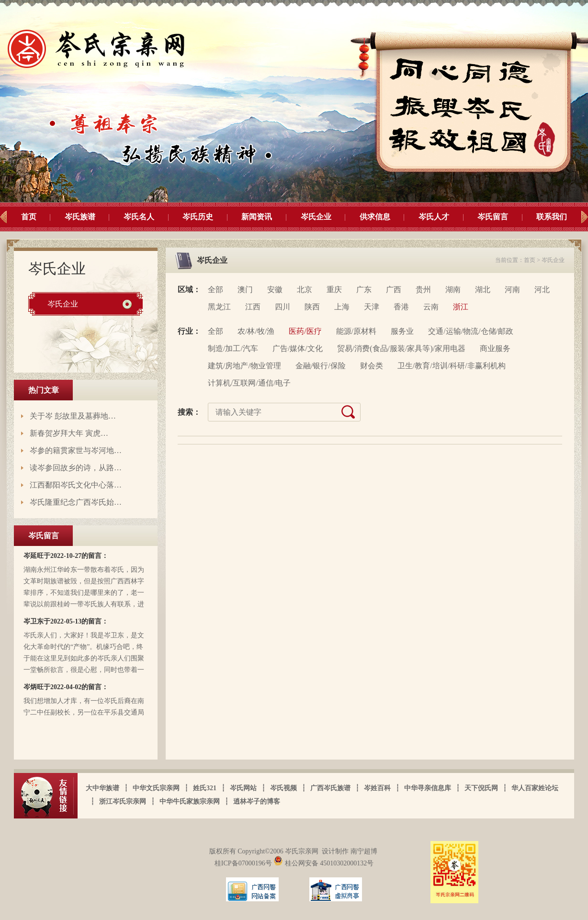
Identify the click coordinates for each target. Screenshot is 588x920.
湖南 (453, 290)
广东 (364, 290)
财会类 (372, 366)
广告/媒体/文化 (298, 348)
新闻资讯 (257, 217)
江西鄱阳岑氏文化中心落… (76, 485)
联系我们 (552, 217)
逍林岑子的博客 (257, 801)
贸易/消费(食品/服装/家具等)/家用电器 (401, 348)
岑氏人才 (434, 217)
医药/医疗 (305, 331)
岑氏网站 (243, 788)
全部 (215, 290)
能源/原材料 (356, 331)
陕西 (312, 307)
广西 (394, 290)
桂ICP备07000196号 (244, 863)
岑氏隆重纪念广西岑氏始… (76, 502)
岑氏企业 (316, 217)
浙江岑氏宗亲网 (123, 801)
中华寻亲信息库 (428, 788)
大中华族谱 (102, 788)
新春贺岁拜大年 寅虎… (69, 433)
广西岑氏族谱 (330, 788)
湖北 (483, 290)
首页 (29, 217)
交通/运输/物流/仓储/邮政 (471, 331)
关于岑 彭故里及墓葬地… (73, 416)
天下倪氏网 (481, 788)
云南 (431, 307)
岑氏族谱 (80, 217)
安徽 (275, 290)
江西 (253, 307)
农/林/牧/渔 (256, 331)
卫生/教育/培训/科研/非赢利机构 (452, 366)
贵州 (423, 290)
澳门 (245, 290)
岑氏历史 (198, 217)
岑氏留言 (493, 217)
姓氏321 (205, 788)
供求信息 (375, 217)
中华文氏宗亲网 (156, 788)
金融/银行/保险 (321, 366)
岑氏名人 (139, 217)
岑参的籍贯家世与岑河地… (76, 450)
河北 (542, 290)
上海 (342, 307)
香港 (401, 307)
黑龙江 (219, 307)
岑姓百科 (377, 788)
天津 (372, 307)
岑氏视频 (283, 788)
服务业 (402, 331)
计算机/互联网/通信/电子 (249, 383)
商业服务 (495, 348)
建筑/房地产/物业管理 (244, 366)
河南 (512, 290)
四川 (283, 307)
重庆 (334, 290)
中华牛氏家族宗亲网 (190, 801)
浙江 (461, 307)
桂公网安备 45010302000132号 (323, 863)
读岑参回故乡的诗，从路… (76, 468)
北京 (305, 290)
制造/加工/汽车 (233, 348)
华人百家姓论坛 (535, 788)
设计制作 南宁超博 (350, 851)
